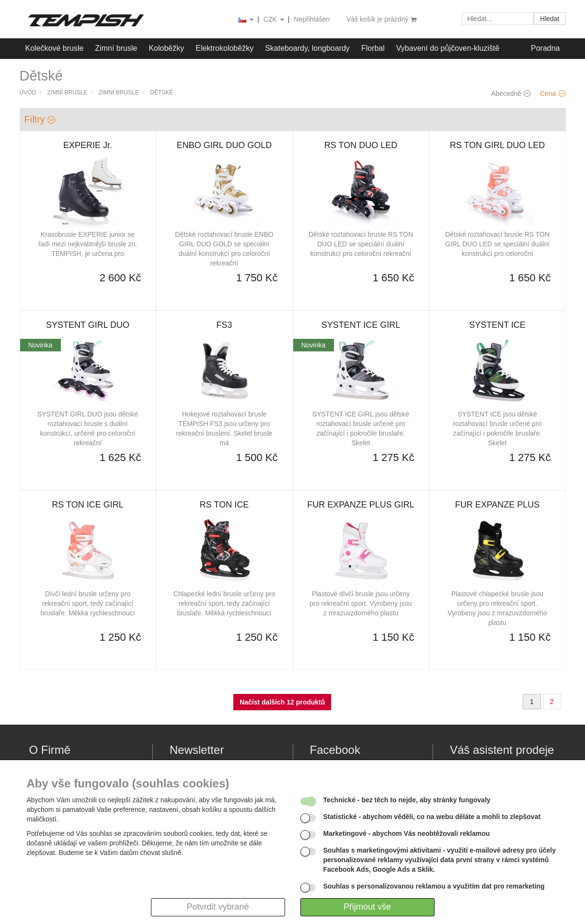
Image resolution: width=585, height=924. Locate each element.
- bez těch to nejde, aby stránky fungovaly (407, 800)
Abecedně (511, 93)
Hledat (550, 19)
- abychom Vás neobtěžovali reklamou (407, 833)
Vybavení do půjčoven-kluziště (448, 48)
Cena (552, 93)
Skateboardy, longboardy (307, 48)
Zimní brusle (116, 48)
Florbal (373, 48)
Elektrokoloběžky (224, 48)
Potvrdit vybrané (218, 907)
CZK (275, 20)
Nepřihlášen (312, 19)
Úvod (28, 92)
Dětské (161, 92)
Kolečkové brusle (55, 48)
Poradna (545, 48)
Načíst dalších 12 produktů (282, 702)
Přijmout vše (367, 907)
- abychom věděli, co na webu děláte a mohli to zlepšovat (432, 817)
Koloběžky (166, 48)
